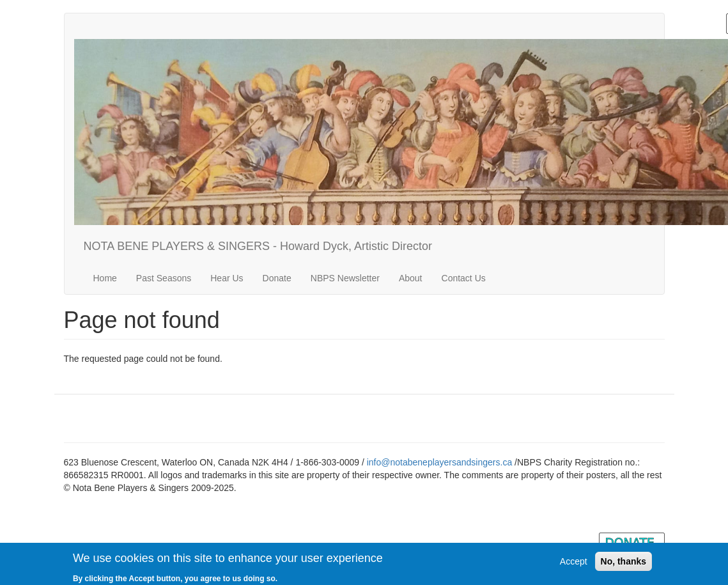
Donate (277, 278)
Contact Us (464, 278)
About (411, 278)
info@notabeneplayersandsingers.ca (439, 462)
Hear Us (227, 278)
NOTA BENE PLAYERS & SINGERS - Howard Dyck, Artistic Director (258, 246)
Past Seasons (164, 278)
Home (105, 278)
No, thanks (624, 564)
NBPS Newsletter (345, 278)
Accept (574, 564)
